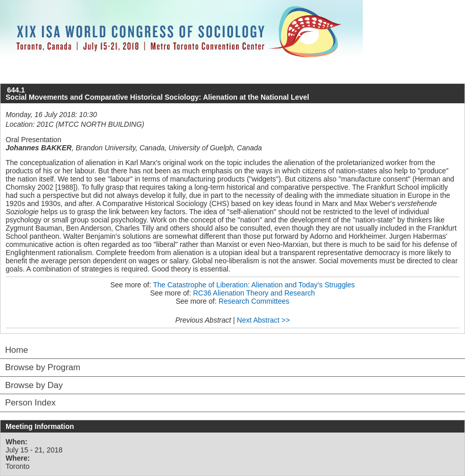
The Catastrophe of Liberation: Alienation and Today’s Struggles (254, 285)
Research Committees (254, 301)
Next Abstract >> (264, 320)
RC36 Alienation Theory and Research (254, 293)
